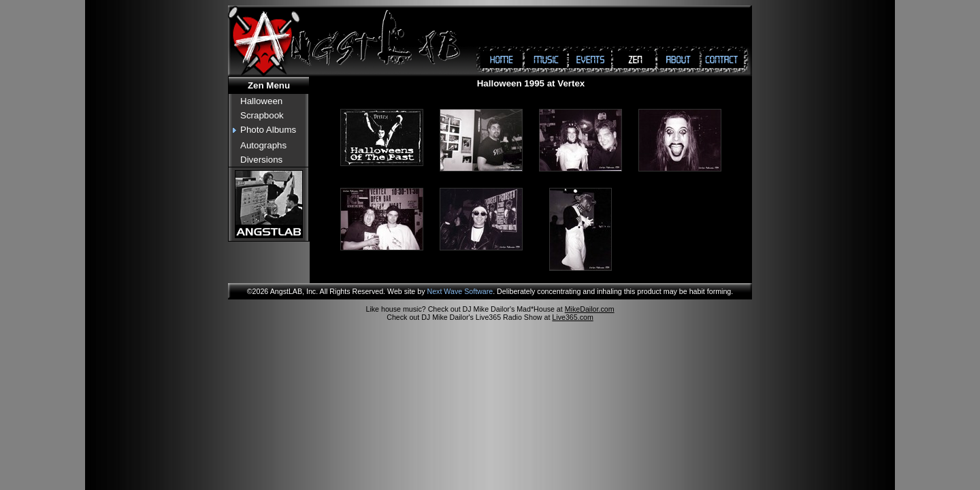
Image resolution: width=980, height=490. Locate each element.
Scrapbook (262, 115)
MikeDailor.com (590, 309)
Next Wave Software (460, 291)
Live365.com (572, 317)
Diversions (261, 160)
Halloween (261, 101)
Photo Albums (268, 130)
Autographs (263, 145)
